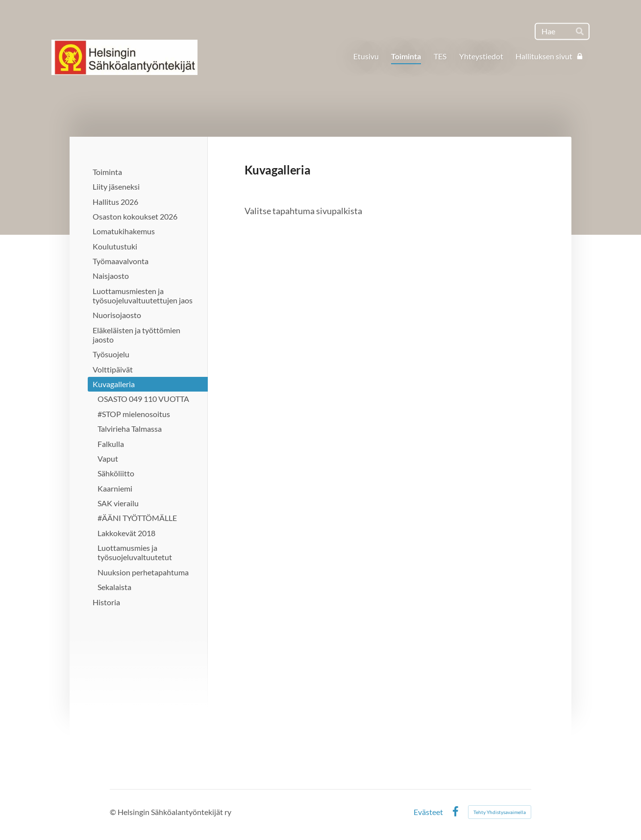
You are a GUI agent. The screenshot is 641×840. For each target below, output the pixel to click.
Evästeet (428, 812)
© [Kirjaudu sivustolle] (114, 812)
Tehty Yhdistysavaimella (500, 812)
